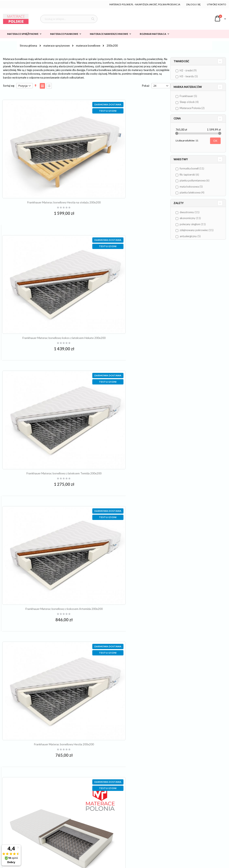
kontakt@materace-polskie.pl (106, 819)
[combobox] (69, 19)
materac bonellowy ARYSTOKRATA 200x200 (44, 511)
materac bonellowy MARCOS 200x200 (130, 511)
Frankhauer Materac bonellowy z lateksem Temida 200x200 (44, 275)
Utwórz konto (216, 4)
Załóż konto (162, 819)
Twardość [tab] (186, 61)
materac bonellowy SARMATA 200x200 (130, 393)
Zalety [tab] (183, 203)
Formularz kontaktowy (168, 825)
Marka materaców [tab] (192, 87)
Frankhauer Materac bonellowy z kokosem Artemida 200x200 (129, 275)
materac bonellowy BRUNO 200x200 (44, 629)
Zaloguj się (194, 4)
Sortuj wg (9, 86)
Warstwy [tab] (185, 159)
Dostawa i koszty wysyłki (21, 825)
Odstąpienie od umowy (20, 839)
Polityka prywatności (19, 819)
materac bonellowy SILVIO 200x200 (129, 629)
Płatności (12, 832)
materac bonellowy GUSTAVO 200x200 (44, 747)
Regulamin (12, 812)
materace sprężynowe (57, 46)
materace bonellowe (88, 46)
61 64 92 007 (100, 812)
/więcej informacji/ (129, 843)
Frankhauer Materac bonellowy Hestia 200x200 (44, 377)
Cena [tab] (181, 118)
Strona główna (28, 46)
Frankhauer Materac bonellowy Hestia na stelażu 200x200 (44, 169)
